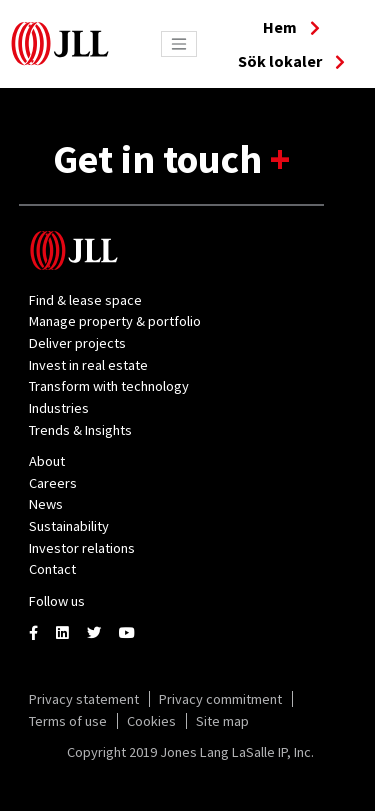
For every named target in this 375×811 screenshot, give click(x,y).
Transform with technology (109, 386)
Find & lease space (85, 300)
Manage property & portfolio (115, 321)
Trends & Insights (80, 430)
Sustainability (69, 526)
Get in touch (161, 159)
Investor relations (82, 548)
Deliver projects (77, 343)
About (47, 461)
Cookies (151, 721)
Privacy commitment (220, 699)
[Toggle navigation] (179, 44)
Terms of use (68, 721)
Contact (52, 569)
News (46, 504)
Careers (53, 483)
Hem (291, 27)
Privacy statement (84, 699)
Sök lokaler (291, 61)
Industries (59, 408)
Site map (222, 721)
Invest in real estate (88, 365)
